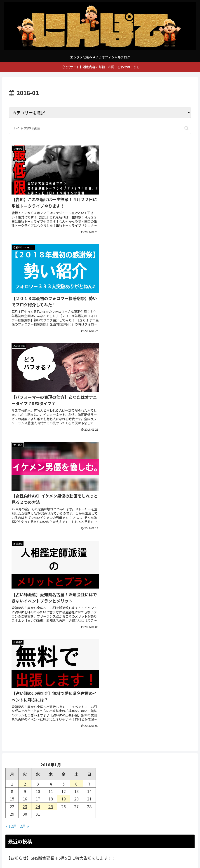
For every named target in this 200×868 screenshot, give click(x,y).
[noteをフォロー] (146, 680)
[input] (100, 128)
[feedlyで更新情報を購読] (54, 691)
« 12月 (11, 526)
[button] (187, 128)
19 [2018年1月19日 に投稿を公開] (64, 499)
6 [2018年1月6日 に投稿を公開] (76, 484)
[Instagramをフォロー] (146, 669)
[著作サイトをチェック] (54, 669)
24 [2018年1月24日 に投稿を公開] (38, 506)
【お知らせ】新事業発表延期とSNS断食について (51, 570)
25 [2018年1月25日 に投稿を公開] (51, 506)
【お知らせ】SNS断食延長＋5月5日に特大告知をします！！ (61, 558)
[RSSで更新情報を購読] (146, 691)
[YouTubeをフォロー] (54, 680)
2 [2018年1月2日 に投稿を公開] (25, 484)
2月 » (24, 526)
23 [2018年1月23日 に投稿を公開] (25, 506)
